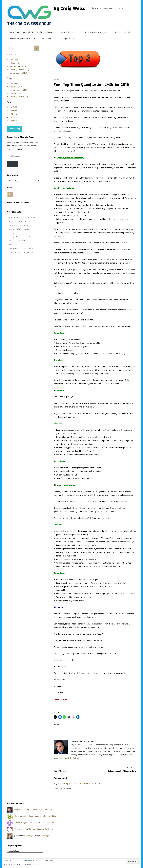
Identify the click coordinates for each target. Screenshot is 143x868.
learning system (14, 237)
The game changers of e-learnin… (41, 829)
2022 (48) (14, 120)
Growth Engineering (66, 485)
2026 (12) (14, 107)
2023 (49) (14, 117)
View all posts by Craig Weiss (70, 758)
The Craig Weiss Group (67, 39)
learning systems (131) (19, 73)
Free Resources (47, 39)
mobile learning (13, 245)
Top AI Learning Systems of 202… (40, 809)
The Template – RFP (122, 32)
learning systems (27, 237)
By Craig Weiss (69, 8)
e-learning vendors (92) (19, 97)
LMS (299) (14, 83)
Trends (31, 248)
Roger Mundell (20, 816)
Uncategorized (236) (18, 66)
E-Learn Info (12, 221)
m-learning (23, 241)
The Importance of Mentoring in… (42, 823)
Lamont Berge (20, 823)
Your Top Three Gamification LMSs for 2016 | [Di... (81, 783)
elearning (12, 229)
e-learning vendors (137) (19, 70)
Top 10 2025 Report (68, 32)
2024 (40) (14, 114)
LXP (15, 241)
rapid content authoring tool (17, 248)
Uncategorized (28, 252)
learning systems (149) (19, 90)
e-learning (22, 221)
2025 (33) (14, 111)
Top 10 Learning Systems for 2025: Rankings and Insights (32, 32)
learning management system (18, 233)
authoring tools (13, 217)
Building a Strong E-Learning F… (38, 836)
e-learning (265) (16, 63)
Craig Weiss (19, 809)
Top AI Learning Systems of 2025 (22, 39)
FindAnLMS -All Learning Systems (95, 32)
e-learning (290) (16, 87)
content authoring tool (28, 217)
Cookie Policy (44, 864)
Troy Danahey (20, 829)
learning (26, 229)
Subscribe (13, 164)
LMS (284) (14, 60)
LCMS (19, 229)
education (27, 225)
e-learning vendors (15, 225)
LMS (10, 241)
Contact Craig (14, 129)
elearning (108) (15, 93)
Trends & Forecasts (15, 252)
